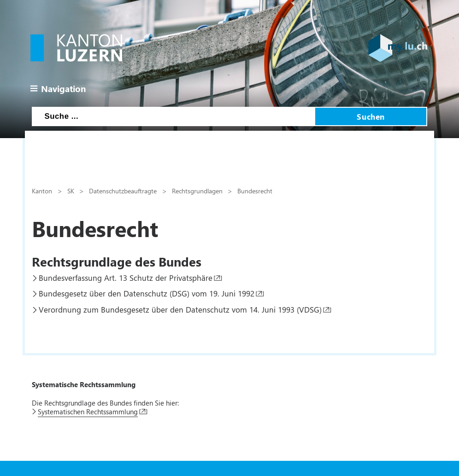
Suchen (371, 116)
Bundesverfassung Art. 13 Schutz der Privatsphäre (126, 278)
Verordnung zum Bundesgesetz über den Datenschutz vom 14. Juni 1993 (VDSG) (180, 309)
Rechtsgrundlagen (197, 191)
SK (71, 191)
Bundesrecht (255, 191)
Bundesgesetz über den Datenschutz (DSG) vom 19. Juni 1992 (147, 293)
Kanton (42, 191)
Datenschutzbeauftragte (123, 191)
